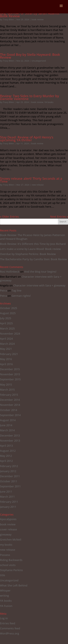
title (3, 575)
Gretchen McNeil (11, 540)
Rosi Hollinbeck (10, 272)
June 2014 (6, 425)
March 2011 (7, 497)
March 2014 (7, 430)
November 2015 (10, 374)
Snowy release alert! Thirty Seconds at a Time (31, 180)
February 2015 (9, 395)
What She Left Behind (14, 585)
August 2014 (8, 420)
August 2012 (8, 451)
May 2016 (6, 359)
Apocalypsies (8, 519)
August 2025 (8, 313)
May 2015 (6, 385)
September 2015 (10, 379)
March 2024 (7, 344)
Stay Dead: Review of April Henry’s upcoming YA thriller (27, 139)
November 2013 (10, 441)
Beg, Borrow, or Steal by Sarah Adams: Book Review (30, 15)
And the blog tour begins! (40, 272)
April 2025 (6, 323)
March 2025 (7, 328)
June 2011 (6, 492)
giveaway (6, 534)
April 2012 (6, 461)
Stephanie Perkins (11, 570)
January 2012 (8, 471)
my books (6, 545)
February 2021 (9, 354)
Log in (4, 618)
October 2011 (9, 481)
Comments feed (10, 628)
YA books (49, 102)
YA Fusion (6, 606)
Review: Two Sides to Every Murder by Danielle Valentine (29, 97)
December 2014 (10, 400)
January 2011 (8, 507)
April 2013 (6, 446)
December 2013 (10, 435)
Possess (5, 555)
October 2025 (9, 308)
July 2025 (6, 318)
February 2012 (9, 466)
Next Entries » (59, 217)
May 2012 (6, 456)
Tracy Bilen (8, 19)
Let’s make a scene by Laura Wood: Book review (30, 249)
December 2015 (10, 369)
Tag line (16, 290)
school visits (8, 565)
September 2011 (10, 486)
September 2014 (10, 415)
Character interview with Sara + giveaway (39, 285)
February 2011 (9, 502)
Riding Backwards (11, 560)
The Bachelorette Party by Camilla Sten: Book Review (33, 259)
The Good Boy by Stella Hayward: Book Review (30, 56)
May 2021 (6, 349)
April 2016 (6, 364)
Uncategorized (39, 61)
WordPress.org (10, 633)
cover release (8, 529)
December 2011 (10, 476)
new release (38, 185)
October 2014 (9, 410)
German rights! (21, 296)
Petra (3, 290)
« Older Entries (9, 217)
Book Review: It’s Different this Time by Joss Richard (33, 244)
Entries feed (8, 623)
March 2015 (7, 390)
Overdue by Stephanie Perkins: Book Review (28, 254)
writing (4, 596)
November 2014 (10, 405)
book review (37, 19)
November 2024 (10, 334)
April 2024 (6, 339)
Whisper (5, 590)
